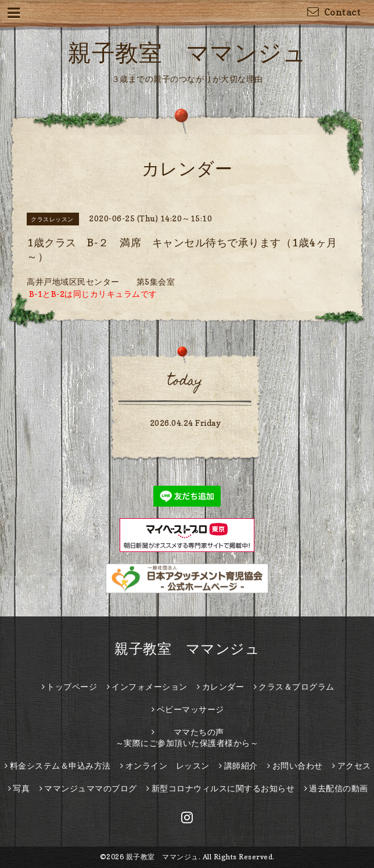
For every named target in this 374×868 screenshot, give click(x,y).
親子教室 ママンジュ (187, 52)
